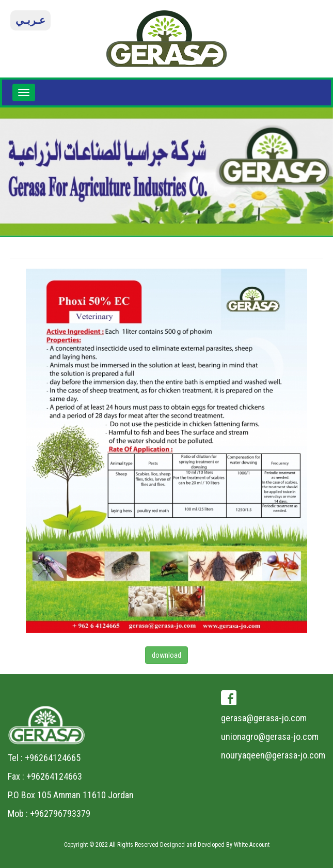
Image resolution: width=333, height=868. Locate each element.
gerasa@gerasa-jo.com (264, 718)
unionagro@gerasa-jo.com (270, 737)
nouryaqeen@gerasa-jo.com (273, 755)
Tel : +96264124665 (44, 758)
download (166, 655)
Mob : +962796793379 (49, 813)
